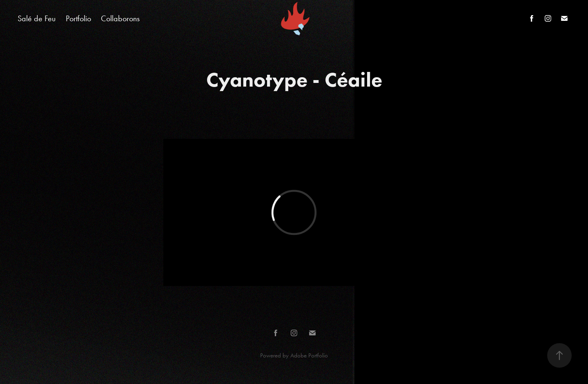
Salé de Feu (37, 18)
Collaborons (120, 18)
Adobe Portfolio (309, 355)
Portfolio (78, 18)
